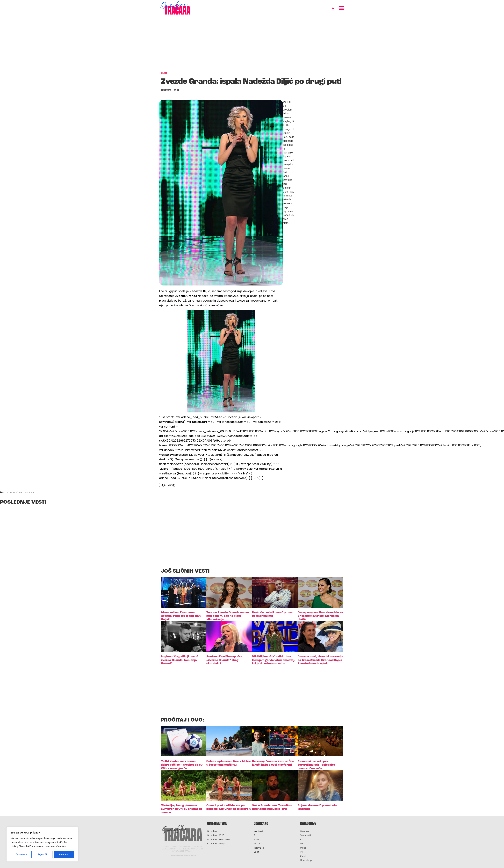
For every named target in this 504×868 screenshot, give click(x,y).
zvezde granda (27, 493)
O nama (305, 831)
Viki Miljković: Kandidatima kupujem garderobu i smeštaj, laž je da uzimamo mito (274, 660)
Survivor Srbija (216, 844)
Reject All (43, 854)
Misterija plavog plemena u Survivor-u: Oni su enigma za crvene (182, 809)
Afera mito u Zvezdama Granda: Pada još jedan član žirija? (181, 616)
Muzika (258, 844)
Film (256, 836)
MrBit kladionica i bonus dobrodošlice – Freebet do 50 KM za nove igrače (182, 765)
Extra (303, 840)
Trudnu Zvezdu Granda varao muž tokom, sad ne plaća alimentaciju (228, 616)
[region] (42, 844)
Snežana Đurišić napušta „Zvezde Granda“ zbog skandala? (224, 660)
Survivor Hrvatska (218, 840)
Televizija (259, 848)
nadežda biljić (11, 493)
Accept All (64, 854)
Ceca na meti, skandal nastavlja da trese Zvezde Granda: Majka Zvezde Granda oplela (320, 660)
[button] (333, 8)
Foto (256, 840)
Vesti (256, 852)
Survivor (213, 831)
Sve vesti (305, 836)
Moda (303, 848)
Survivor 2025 (216, 836)
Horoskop (306, 860)
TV (302, 852)
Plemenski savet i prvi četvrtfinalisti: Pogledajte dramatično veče (316, 765)
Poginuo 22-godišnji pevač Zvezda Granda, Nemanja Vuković (179, 660)
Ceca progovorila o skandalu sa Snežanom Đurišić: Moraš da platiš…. (320, 616)
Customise (21, 854)
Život (303, 856)
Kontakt (258, 831)
